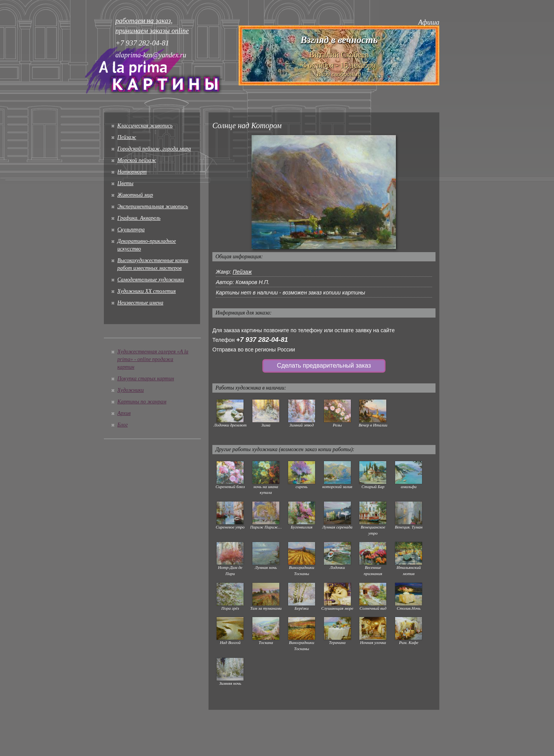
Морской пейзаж (137, 160)
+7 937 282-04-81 (262, 340)
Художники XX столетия (147, 291)
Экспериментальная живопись (153, 207)
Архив (124, 413)
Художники (131, 390)
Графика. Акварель (139, 218)
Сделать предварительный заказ (324, 365)
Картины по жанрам (142, 402)
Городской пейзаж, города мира (154, 149)
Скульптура (131, 230)
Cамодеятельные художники (151, 280)
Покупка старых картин (146, 379)
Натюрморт (132, 172)
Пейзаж (127, 137)
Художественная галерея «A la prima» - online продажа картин (153, 359)
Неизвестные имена (140, 303)
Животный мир (135, 195)
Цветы (125, 183)
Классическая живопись (145, 126)
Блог (123, 425)
